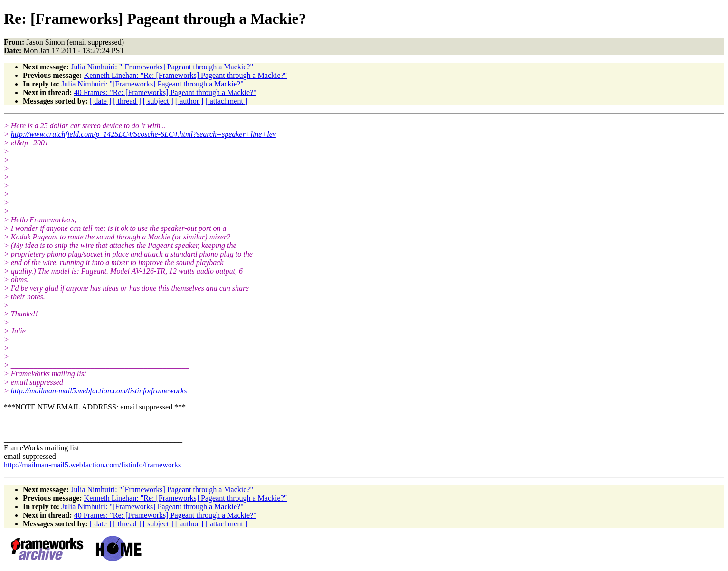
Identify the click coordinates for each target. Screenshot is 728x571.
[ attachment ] (226, 101)
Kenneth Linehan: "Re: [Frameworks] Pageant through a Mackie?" (186, 75)
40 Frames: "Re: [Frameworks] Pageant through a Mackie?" (165, 92)
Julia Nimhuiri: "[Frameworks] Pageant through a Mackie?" (162, 67)
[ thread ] (127, 101)
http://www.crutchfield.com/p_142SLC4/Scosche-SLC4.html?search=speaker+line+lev (143, 134)
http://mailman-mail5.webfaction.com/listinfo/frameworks (99, 391)
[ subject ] (158, 101)
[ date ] (100, 101)
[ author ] (189, 101)
